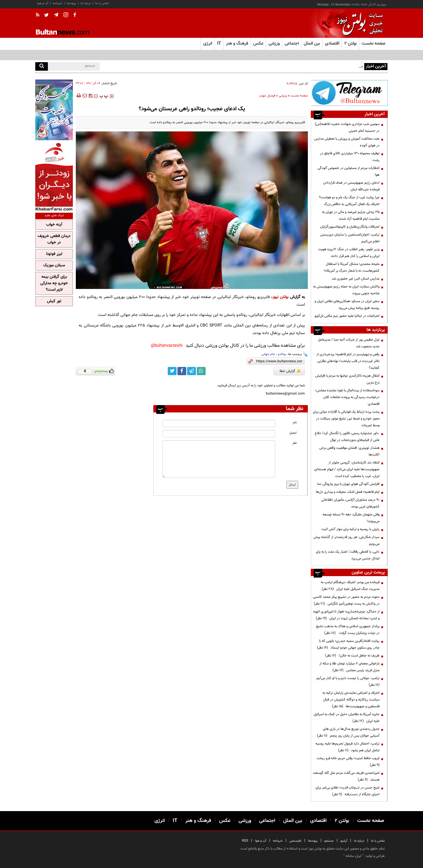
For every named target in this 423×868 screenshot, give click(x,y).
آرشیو (344, 841)
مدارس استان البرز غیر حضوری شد (356, 279)
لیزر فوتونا (54, 254)
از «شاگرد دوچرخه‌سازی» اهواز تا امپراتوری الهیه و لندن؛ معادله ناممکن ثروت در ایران (346, 615)
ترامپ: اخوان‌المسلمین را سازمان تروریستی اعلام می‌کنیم (350, 238)
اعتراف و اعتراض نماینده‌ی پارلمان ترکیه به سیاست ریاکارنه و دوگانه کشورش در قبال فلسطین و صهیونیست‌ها (351, 700)
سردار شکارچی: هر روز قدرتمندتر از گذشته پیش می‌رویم (346, 540)
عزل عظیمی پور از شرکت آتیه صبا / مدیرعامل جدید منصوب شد (349, 343)
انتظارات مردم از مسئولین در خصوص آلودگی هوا (349, 171)
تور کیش (54, 301)
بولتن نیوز (281, 297)
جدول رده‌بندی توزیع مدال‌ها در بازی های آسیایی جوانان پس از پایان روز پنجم (348, 732)
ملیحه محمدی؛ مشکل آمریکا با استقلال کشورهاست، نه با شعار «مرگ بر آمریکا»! (352, 267)
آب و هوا (43, 3)
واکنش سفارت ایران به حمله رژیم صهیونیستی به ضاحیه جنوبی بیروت (346, 290)
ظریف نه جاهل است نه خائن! (352, 656)
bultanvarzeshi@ (167, 346)
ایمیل (293, 433)
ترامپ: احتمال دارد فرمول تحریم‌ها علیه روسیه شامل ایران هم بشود (348, 747)
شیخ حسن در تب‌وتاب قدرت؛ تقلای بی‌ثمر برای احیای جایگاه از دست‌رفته (348, 791)
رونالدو (282, 354)
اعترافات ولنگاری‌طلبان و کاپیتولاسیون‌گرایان (350, 227)
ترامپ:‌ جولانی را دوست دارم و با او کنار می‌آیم (347, 682)
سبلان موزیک (54, 265)
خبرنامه (57, 3)
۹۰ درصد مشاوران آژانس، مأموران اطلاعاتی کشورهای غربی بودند (350, 503)
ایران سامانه (354, 856)
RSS (245, 841)
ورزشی (283, 96)
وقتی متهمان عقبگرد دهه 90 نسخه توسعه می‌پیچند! (351, 518)
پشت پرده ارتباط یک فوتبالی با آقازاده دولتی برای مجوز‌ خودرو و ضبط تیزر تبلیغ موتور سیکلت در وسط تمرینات (346, 419)
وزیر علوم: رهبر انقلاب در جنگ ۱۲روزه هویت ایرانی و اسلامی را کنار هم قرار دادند (349, 253)
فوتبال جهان (267, 96)
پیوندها (71, 3)
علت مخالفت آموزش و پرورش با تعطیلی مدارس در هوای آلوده (347, 142)
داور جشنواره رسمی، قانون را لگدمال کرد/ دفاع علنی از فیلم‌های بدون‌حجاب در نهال (347, 437)
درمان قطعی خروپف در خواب (54, 239)
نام (295, 423)
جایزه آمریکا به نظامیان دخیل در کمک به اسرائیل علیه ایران (347, 718)
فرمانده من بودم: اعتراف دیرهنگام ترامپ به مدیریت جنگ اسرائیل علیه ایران (350, 586)
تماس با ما (102, 3)
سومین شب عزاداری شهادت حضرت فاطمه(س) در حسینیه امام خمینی (347, 127)
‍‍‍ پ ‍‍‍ (104, 96)
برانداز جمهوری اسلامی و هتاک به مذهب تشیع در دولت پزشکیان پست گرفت (348, 630)
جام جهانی (268, 354)
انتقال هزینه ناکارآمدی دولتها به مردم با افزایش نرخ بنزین (347, 379)
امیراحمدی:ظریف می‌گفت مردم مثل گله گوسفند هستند (346, 776)
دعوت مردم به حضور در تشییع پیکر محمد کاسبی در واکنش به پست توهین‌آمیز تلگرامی (346, 600)
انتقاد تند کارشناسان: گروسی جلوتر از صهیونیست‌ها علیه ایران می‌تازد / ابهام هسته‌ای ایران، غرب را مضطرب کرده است (347, 469)
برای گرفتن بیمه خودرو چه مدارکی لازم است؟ (54, 283)
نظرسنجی (295, 841)
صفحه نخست (374, 44)
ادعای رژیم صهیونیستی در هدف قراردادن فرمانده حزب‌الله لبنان (351, 186)
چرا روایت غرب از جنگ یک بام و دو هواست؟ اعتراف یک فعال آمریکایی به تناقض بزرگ (349, 201)
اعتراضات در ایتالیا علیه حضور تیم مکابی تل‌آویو (347, 316)
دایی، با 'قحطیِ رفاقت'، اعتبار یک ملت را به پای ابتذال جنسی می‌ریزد (348, 555)
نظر (294, 443)
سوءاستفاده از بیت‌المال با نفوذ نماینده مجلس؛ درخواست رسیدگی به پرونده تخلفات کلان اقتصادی (347, 397)
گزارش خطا (290, 371)
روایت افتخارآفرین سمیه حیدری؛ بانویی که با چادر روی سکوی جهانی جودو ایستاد (348, 644)
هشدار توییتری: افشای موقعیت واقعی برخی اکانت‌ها (349, 451)
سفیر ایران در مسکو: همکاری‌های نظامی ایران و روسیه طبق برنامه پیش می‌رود (347, 305)
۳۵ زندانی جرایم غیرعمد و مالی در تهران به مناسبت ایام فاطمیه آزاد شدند (351, 215)
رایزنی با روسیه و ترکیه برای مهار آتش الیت (350, 529)
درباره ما (86, 3)
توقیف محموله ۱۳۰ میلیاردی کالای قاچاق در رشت (350, 157)
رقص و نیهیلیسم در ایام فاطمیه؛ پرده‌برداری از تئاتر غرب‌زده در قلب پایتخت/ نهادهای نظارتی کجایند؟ (348, 361)
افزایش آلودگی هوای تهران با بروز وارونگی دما (348, 484)
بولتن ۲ (350, 44)
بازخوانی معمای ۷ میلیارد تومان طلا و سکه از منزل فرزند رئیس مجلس (349, 667)
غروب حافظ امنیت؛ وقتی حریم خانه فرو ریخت (347, 762)
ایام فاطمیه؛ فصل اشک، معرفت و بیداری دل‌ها (348, 492)
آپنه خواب (54, 225)
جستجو (329, 841)
